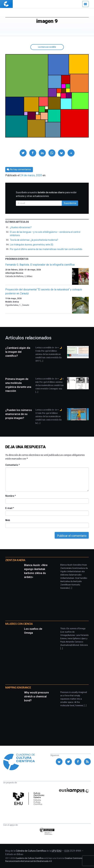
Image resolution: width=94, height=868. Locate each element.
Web (8, 520)
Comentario (12, 465)
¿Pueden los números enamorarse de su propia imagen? (19, 414)
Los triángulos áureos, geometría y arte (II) (32, 245)
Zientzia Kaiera (15, 560)
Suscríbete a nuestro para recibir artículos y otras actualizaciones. (46, 194)
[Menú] (85, 4)
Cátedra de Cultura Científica (31, 851)
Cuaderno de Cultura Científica (29, 858)
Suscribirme (70, 203)
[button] (23, 153)
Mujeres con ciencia (19, 624)
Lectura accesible (47, 47)
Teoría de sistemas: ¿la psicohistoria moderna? (34, 240)
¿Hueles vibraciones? (21, 227)
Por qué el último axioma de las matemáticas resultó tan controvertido (46, 249)
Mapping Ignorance (18, 688)
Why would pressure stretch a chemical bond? (36, 697)
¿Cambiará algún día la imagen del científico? (18, 352)
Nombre (10, 496)
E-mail (9, 508)
